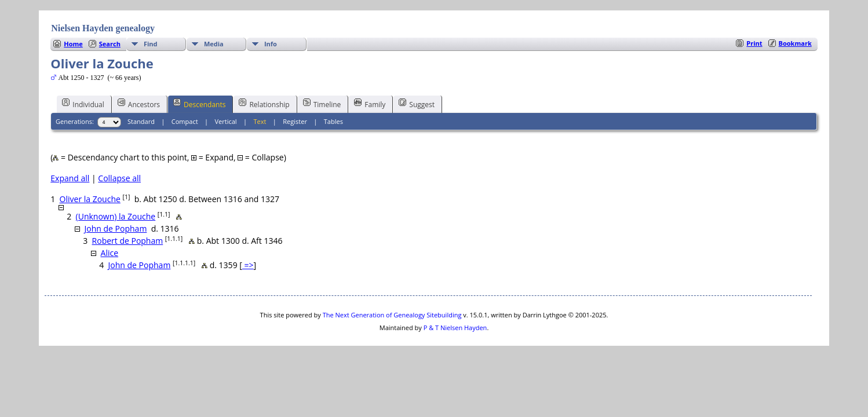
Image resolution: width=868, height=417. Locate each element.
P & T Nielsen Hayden (455, 328)
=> (248, 265)
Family (370, 104)
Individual (83, 104)
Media (214, 44)
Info (271, 44)
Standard (141, 121)
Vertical (226, 121)
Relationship (264, 104)
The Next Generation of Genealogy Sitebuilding (392, 315)
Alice (110, 253)
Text (260, 121)
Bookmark (795, 43)
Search (110, 44)
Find (151, 44)
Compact (185, 121)
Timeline (322, 104)
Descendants (199, 104)
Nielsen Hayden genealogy (103, 28)
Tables (333, 121)
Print (754, 43)
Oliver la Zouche (90, 199)
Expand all (70, 178)
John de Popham (116, 228)
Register (295, 121)
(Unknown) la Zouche (116, 216)
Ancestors (139, 104)
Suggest (417, 104)
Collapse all (119, 178)
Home (73, 44)
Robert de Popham (128, 241)
